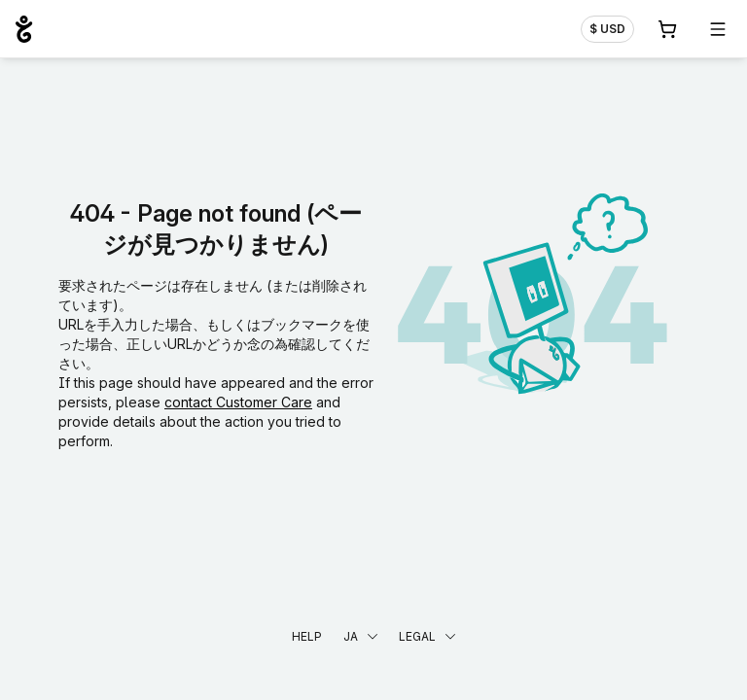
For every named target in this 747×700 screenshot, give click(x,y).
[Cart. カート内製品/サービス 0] (667, 29)
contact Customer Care (238, 402)
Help (307, 636)
